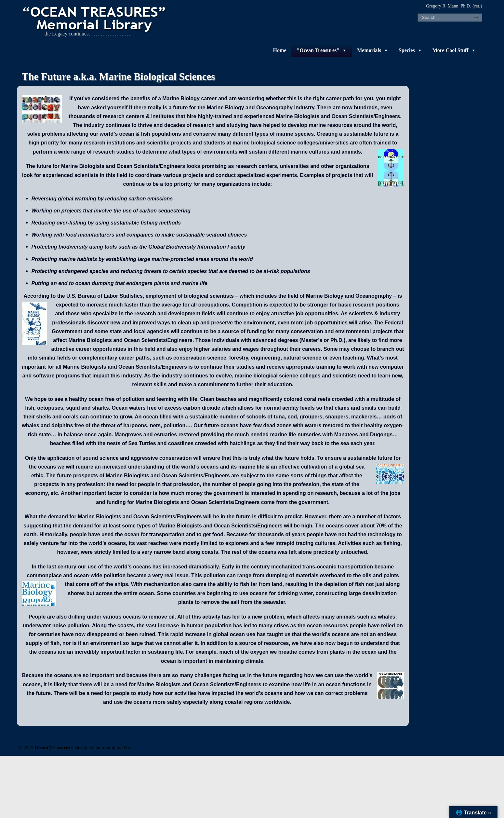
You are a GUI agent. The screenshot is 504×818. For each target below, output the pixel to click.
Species (407, 50)
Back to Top (472, 747)
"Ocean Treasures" (318, 50)
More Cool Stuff (451, 50)
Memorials (369, 50)
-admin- (405, 748)
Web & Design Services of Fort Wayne (173, 748)
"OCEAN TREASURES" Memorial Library (95, 18)
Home (280, 50)
